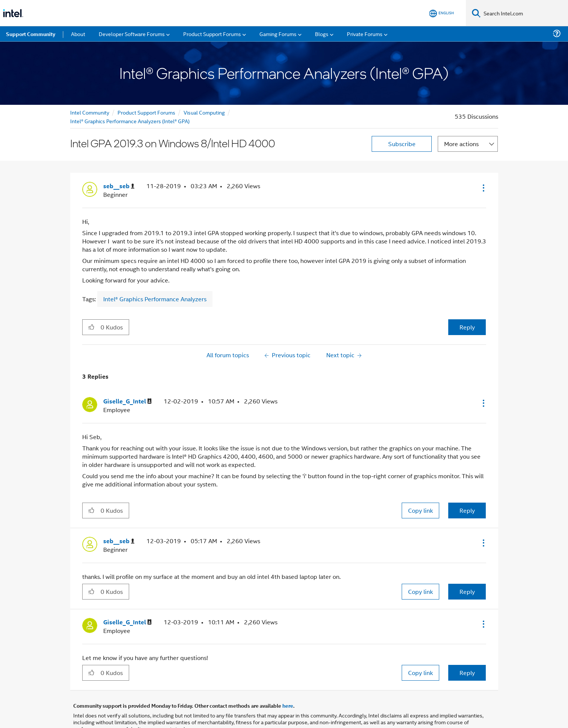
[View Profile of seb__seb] (119, 160)
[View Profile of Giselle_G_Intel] (127, 375)
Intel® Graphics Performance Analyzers (155, 273)
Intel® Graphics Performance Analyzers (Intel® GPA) (130, 94)
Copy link (420, 484)
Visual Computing (204, 86)
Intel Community (90, 86)
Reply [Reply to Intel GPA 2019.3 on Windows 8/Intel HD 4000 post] (467, 301)
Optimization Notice (260, 712)
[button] (483, 162)
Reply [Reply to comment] (467, 484)
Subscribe (402, 117)
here (288, 679)
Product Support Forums (146, 86)
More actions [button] (461, 117)
